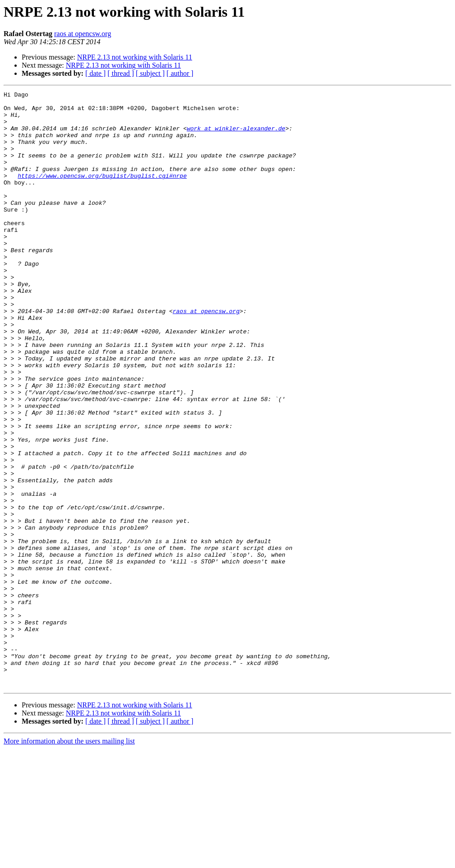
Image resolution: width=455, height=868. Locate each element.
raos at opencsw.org (83, 34)
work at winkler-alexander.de (236, 136)
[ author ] (180, 73)
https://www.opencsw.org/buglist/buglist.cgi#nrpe (102, 193)
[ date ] (95, 73)
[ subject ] (150, 73)
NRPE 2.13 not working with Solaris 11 (135, 57)
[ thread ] (121, 73)
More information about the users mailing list (69, 860)
